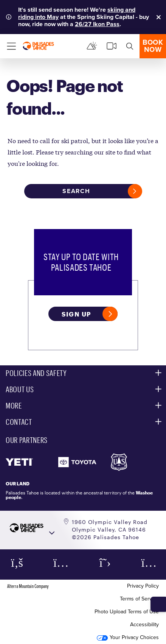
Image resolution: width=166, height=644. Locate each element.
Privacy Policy (143, 586)
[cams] (112, 46)
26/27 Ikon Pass (97, 24)
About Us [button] (20, 389)
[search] (130, 46)
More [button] (14, 405)
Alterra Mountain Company (28, 586)
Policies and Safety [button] (36, 373)
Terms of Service (139, 599)
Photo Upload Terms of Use (127, 612)
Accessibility (144, 625)
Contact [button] (19, 422)
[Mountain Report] (92, 46)
